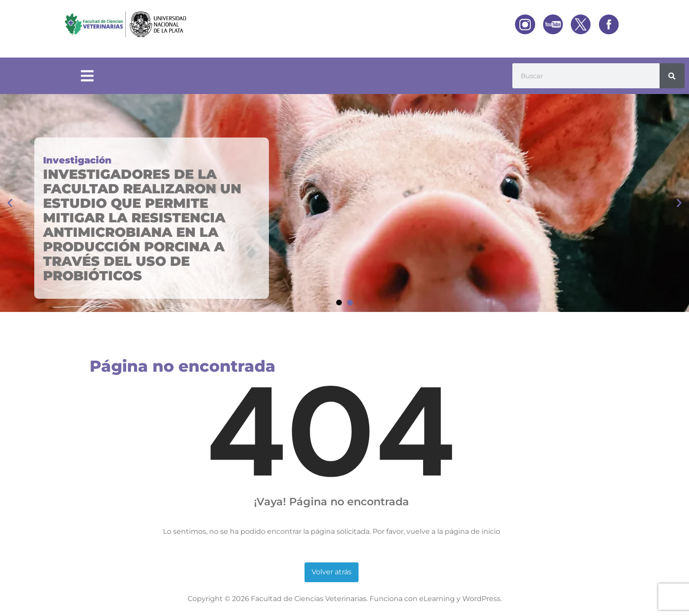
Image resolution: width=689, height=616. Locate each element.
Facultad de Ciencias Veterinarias (309, 599)
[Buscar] (672, 76)
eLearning (437, 599)
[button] (10, 203)
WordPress (481, 599)
